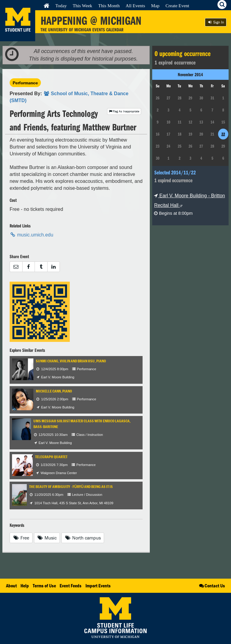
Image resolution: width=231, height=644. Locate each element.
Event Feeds (71, 586)
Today (61, 6)
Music (47, 538)
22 (223, 134)
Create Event (177, 6)
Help (25, 586)
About (11, 586)
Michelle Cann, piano (54, 391)
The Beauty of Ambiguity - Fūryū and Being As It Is (71, 487)
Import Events (98, 586)
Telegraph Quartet (51, 457)
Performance (25, 83)
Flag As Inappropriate (124, 111)
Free (21, 538)
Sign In (216, 22)
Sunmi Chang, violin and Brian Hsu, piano (71, 361)
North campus (83, 538)
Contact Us (212, 586)
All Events (136, 6)
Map (155, 6)
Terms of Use (44, 586)
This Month (109, 6)
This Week (83, 6)
